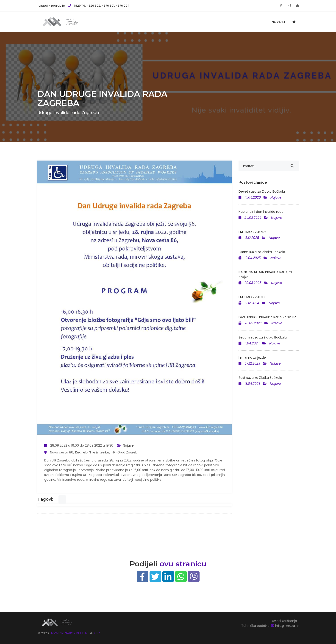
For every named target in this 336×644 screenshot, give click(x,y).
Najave (128, 445)
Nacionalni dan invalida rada (261, 212)
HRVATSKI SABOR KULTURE (70, 633)
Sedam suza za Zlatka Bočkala (263, 337)
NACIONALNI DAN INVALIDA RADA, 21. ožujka (266, 274)
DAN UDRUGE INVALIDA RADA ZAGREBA (267, 317)
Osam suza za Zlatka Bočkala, (262, 252)
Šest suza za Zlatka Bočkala (260, 378)
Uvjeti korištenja (285, 621)
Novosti (279, 22)
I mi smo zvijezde (252, 357)
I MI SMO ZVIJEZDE (252, 232)
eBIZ (97, 633)
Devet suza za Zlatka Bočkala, (262, 191)
